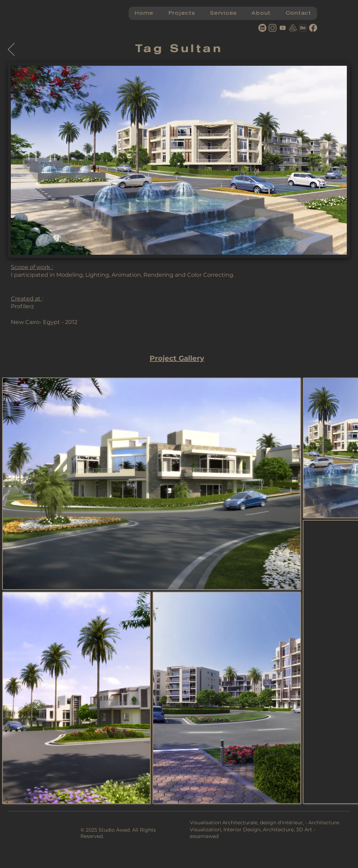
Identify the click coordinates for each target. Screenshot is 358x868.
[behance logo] (303, 28)
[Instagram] (273, 28)
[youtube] (283, 28)
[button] (181, 13)
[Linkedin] (262, 28)
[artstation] (293, 28)
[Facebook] (313, 28)
